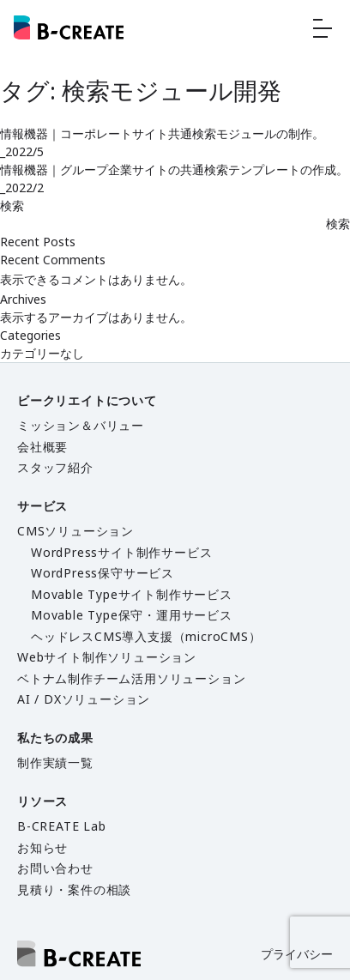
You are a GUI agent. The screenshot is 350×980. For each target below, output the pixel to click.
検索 (12, 206)
